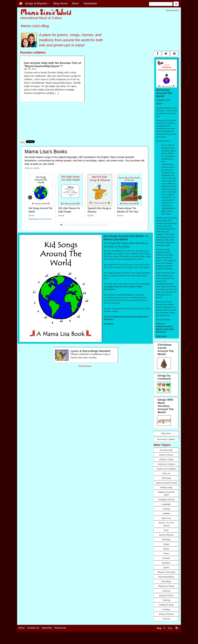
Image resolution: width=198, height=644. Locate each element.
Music (166, 530)
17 (98, 225)
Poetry (166, 554)
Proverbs (166, 558)
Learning (166, 509)
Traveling (166, 609)
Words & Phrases (166, 614)
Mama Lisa (166, 518)
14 (91, 225)
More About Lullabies (166, 439)
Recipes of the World (166, 572)
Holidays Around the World (166, 493)
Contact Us (33, 628)
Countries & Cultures (166, 464)
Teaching (166, 600)
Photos (166, 549)
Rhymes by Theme (166, 586)
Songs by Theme (166, 595)
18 (101, 225)
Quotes (166, 567)
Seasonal (166, 591)
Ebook (32, 215)
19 (103, 225)
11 (85, 225)
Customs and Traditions (166, 469)
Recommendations (166, 577)
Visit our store (32, 168)
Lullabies (166, 513)
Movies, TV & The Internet (166, 524)
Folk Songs (166, 478)
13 (89, 225)
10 (82, 225)
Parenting (166, 540)
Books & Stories (166, 455)
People (166, 544)
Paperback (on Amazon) (40, 219)
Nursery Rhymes (166, 535)
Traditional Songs (166, 605)
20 (105, 225)
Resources (60, 628)
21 (108, 225)
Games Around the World (166, 483)
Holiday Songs (166, 487)
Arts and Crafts (166, 450)
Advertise (47, 628)
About (21, 628)
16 (96, 225)
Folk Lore (166, 473)
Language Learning (166, 499)
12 (87, 225)
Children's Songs (166, 459)
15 (94, 225)
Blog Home (166, 433)
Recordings (166, 581)
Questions (166, 563)
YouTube (166, 619)
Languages (166, 504)
